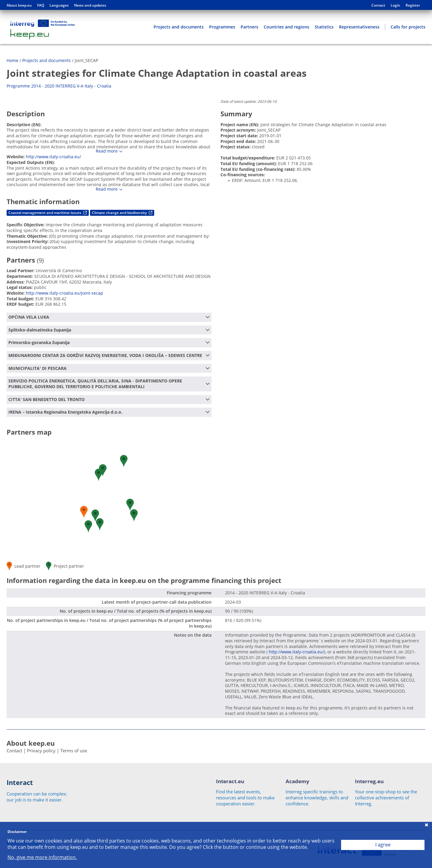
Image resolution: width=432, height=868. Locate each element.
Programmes (222, 27)
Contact (378, 5)
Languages (59, 5)
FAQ (41, 5)
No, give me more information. (42, 857)
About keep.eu (19, 5)
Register (413, 5)
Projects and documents (179, 27)
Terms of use (74, 751)
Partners (249, 27)
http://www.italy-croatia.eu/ (53, 157)
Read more (107, 151)
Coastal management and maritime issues (48, 213)
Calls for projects (408, 27)
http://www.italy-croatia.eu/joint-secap (64, 293)
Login (395, 5)
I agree (383, 845)
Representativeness (359, 27)
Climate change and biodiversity (122, 213)
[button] (134, 515)
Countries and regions (286, 27)
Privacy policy (41, 751)
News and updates (90, 5)
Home (12, 60)
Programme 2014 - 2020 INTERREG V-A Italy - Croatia (59, 86)
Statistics (324, 27)
